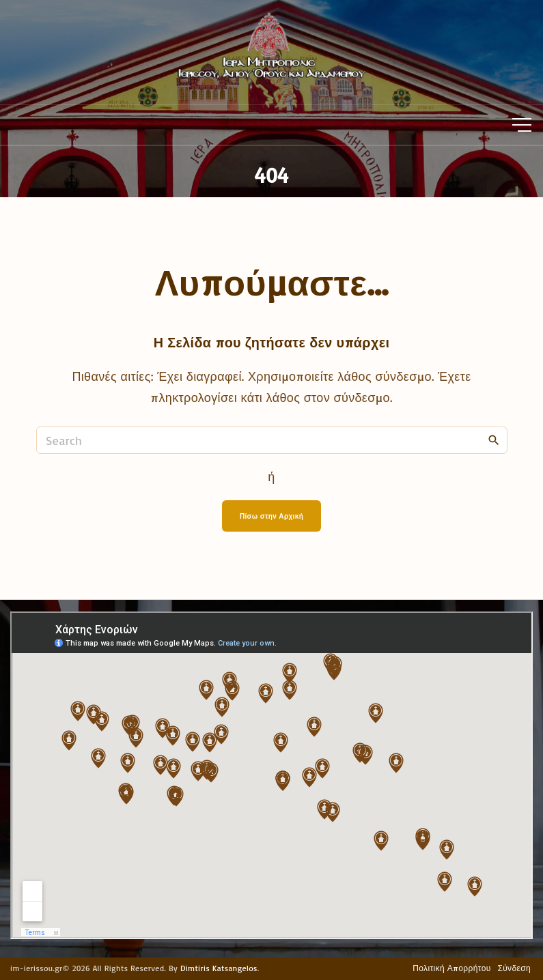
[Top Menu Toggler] (522, 125)
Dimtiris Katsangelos (219, 968)
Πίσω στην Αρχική (271, 516)
